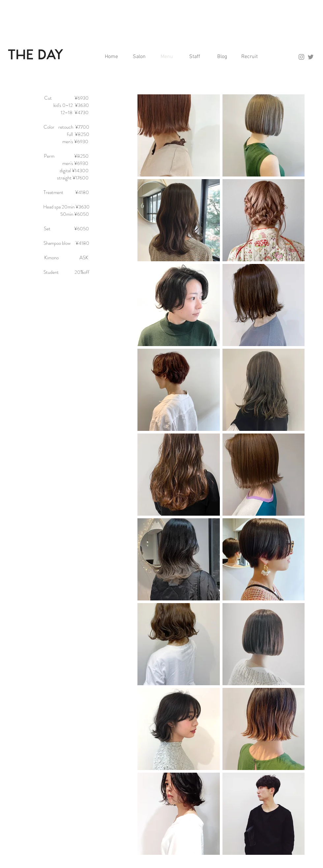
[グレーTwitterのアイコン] (311, 57)
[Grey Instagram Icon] (301, 57)
